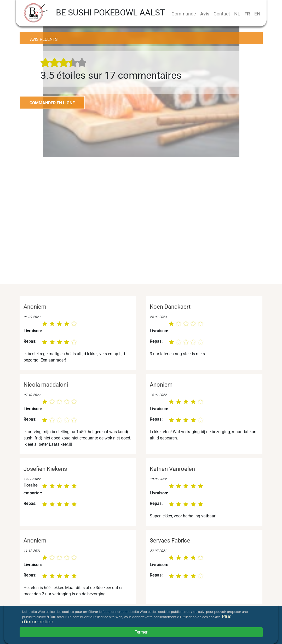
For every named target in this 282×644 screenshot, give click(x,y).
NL (237, 14)
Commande (184, 14)
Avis (205, 14)
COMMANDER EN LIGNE (52, 103)
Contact (222, 14)
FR (247, 14)
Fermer (141, 632)
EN (257, 14)
